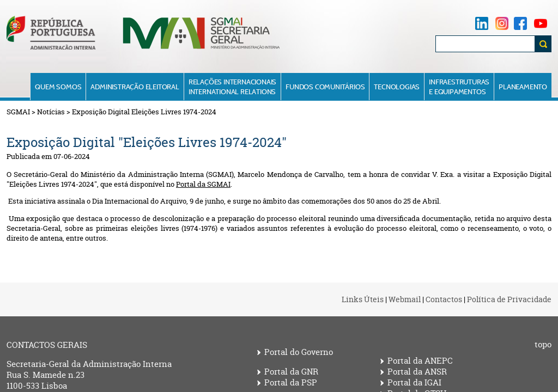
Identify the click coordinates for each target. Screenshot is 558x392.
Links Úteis (363, 299)
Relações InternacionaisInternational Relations (232, 87)
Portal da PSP (291, 383)
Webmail (405, 299)
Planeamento (523, 87)
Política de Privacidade (509, 299)
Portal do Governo (299, 352)
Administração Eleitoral (135, 87)
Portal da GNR (291, 372)
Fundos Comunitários (325, 87)
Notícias (51, 112)
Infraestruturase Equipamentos (459, 87)
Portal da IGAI (414, 383)
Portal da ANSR (417, 372)
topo (543, 345)
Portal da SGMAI (203, 184)
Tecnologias (397, 87)
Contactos (444, 299)
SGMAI (18, 112)
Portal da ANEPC (420, 361)
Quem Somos (58, 87)
